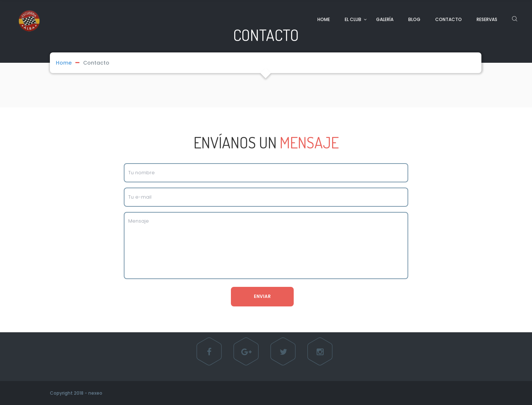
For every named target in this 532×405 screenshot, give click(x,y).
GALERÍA (385, 19)
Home (64, 63)
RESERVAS (487, 19)
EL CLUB (353, 19)
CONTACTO (449, 19)
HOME (324, 19)
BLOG (414, 19)
